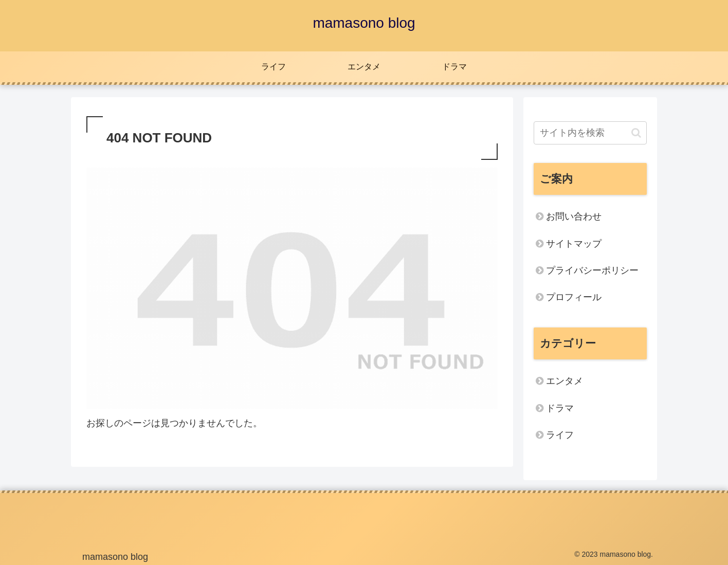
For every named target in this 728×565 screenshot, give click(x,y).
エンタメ (565, 381)
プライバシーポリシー (592, 270)
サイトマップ (574, 244)
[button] (636, 133)
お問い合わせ (574, 216)
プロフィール (574, 297)
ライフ (560, 435)
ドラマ (560, 408)
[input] (590, 133)
